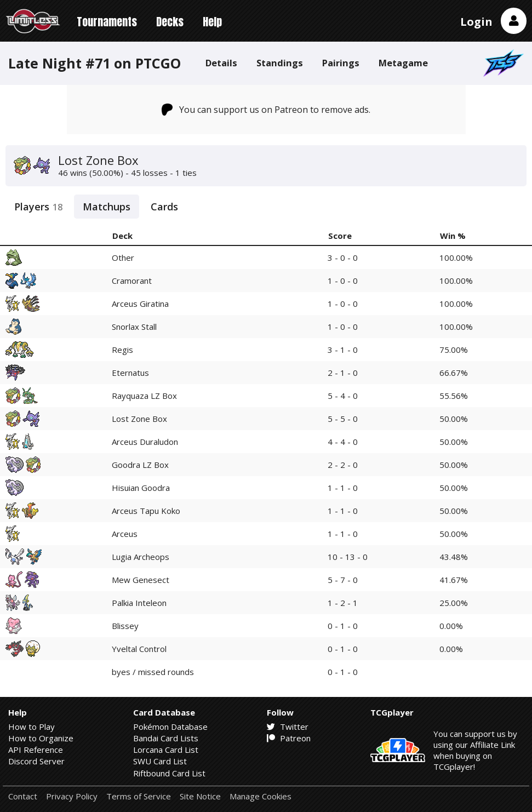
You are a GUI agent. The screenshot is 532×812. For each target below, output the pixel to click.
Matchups (107, 207)
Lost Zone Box (139, 419)
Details (221, 63)
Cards (164, 207)
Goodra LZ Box (140, 465)
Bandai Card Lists (166, 738)
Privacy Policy (72, 796)
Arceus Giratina (140, 304)
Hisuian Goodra (141, 488)
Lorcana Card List (166, 750)
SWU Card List (160, 761)
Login (476, 22)
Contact (23, 796)
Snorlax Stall (134, 327)
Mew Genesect (141, 580)
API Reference (36, 750)
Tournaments (107, 22)
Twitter (288, 727)
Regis (122, 350)
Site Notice (200, 796)
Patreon (289, 738)
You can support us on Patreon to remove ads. (266, 110)
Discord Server (36, 761)
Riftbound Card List (169, 773)
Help (212, 22)
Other (123, 258)
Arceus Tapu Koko (146, 511)
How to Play (32, 727)
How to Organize (41, 738)
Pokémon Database (170, 727)
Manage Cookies (261, 796)
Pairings (341, 63)
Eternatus (130, 373)
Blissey (125, 626)
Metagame (403, 63)
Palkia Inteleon (139, 603)
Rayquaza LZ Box (144, 396)
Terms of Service (139, 796)
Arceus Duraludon (145, 442)
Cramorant (132, 281)
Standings (280, 63)
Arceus (125, 534)
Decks (170, 22)
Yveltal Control (139, 649)
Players (38, 207)
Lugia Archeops (141, 557)
